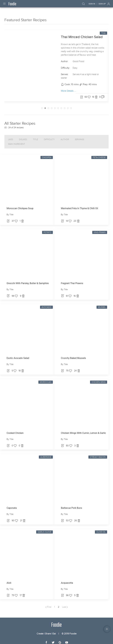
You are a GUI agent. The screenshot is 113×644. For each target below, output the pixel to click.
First (48, 604)
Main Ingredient (17, 141)
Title (35, 137)
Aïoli (9, 580)
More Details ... (68, 88)
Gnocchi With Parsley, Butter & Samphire (28, 281)
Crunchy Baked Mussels (73, 355)
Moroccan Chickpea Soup (20, 206)
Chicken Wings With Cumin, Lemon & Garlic (83, 430)
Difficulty (49, 137)
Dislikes (23, 137)
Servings (79, 137)
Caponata (12, 505)
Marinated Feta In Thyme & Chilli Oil (79, 206)
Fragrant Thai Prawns (72, 281)
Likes (11, 137)
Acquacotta (67, 580)
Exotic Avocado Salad (18, 355)
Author (65, 137)
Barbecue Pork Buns (72, 505)
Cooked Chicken (15, 430)
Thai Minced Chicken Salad (82, 34)
